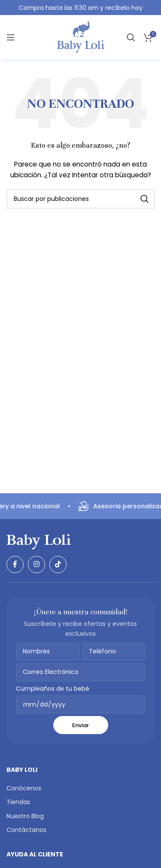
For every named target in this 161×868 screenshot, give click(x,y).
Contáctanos (26, 830)
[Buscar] (131, 37)
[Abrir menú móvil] (11, 37)
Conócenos (24, 788)
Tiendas (18, 802)
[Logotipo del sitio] (81, 37)
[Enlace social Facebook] (15, 565)
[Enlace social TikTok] (58, 565)
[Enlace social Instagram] (36, 565)
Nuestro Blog (25, 816)
